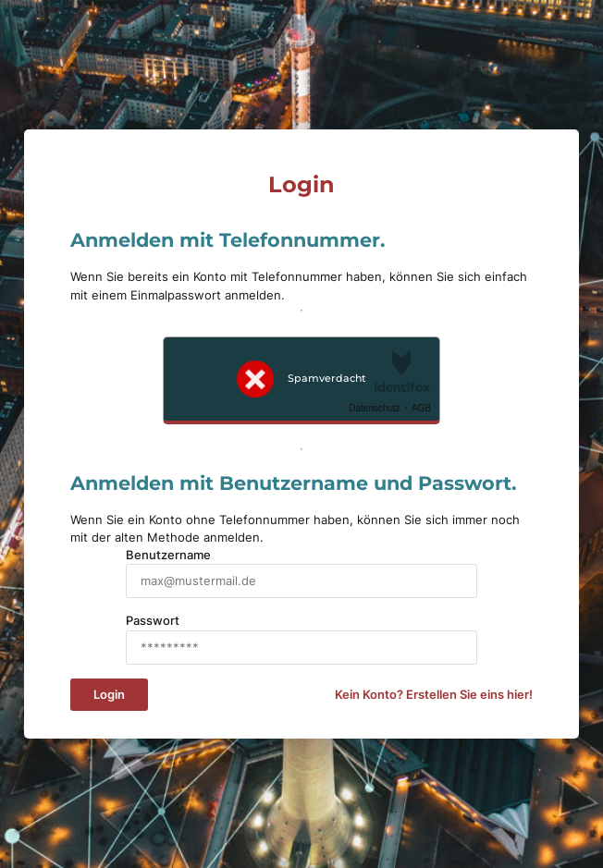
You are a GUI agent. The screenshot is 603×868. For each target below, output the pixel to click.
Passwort (153, 621)
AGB (421, 408)
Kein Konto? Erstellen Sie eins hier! (434, 695)
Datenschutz (375, 408)
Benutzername (168, 555)
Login (109, 695)
